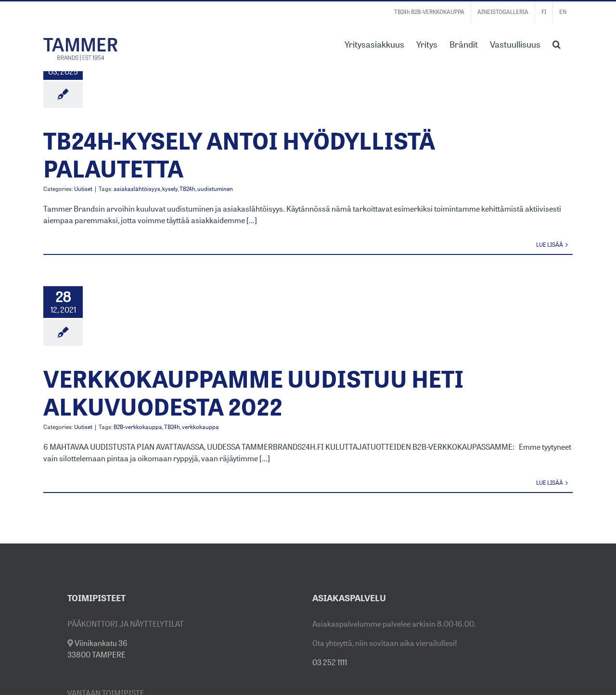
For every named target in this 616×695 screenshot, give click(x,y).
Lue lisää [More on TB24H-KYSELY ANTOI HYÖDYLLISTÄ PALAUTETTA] (550, 245)
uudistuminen (215, 189)
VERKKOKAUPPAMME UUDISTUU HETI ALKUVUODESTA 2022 (254, 393)
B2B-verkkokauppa (138, 427)
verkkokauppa (200, 427)
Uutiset (83, 189)
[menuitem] (544, 12)
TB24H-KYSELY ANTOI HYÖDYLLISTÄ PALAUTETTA (239, 155)
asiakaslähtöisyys (137, 189)
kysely (170, 189)
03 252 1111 (330, 662)
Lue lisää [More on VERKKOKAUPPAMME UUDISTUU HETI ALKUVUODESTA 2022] (550, 483)
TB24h (187, 189)
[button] (557, 43)
